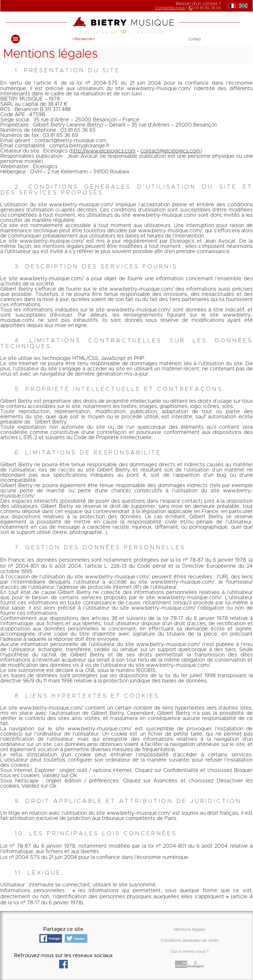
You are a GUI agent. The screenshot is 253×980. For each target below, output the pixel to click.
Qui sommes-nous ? (190, 952)
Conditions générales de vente (190, 941)
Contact (194, 39)
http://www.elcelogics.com (103, 151)
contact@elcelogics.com (170, 151)
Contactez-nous (170, 8)
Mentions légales (190, 930)
